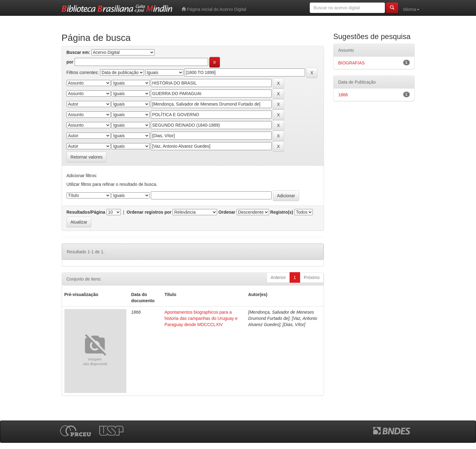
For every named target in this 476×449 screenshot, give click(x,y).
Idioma (411, 9)
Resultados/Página (86, 212)
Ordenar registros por (149, 212)
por (70, 62)
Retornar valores (87, 157)
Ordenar (227, 212)
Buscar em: (78, 52)
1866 (343, 95)
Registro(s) (282, 212)
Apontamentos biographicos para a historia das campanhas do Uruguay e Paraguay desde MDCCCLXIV (201, 318)
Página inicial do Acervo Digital (214, 9)
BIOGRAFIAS (352, 63)
